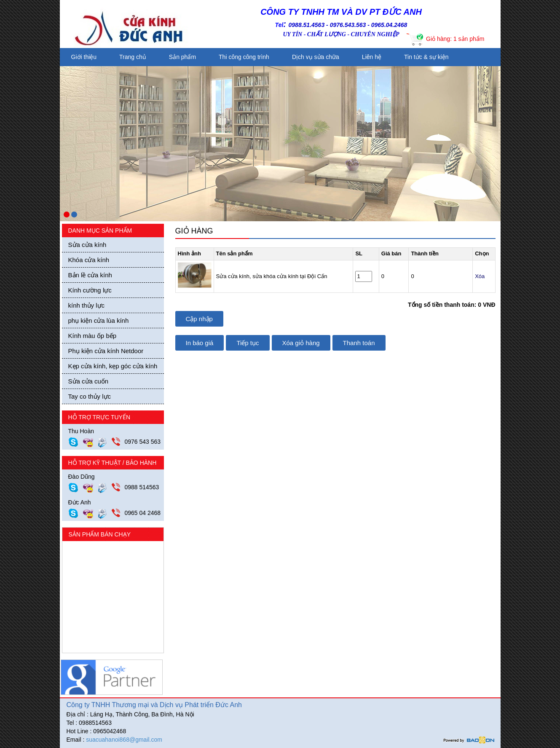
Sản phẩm (182, 57)
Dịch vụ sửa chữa (316, 57)
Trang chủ (133, 57)
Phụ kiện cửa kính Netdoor (106, 351)
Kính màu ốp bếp (92, 336)
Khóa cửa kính (89, 260)
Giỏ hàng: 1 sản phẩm (455, 39)
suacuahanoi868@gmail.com (124, 740)
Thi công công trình (244, 57)
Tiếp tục (248, 343)
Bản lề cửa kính (90, 275)
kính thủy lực (87, 305)
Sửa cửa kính (87, 245)
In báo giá (200, 343)
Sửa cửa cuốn (88, 381)
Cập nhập (199, 319)
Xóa (480, 276)
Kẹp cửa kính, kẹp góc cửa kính (113, 366)
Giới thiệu (84, 57)
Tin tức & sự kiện (426, 57)
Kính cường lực (90, 290)
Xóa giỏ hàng (301, 343)
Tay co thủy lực (90, 396)
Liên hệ (372, 57)
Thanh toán (359, 343)
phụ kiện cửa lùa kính (99, 320)
